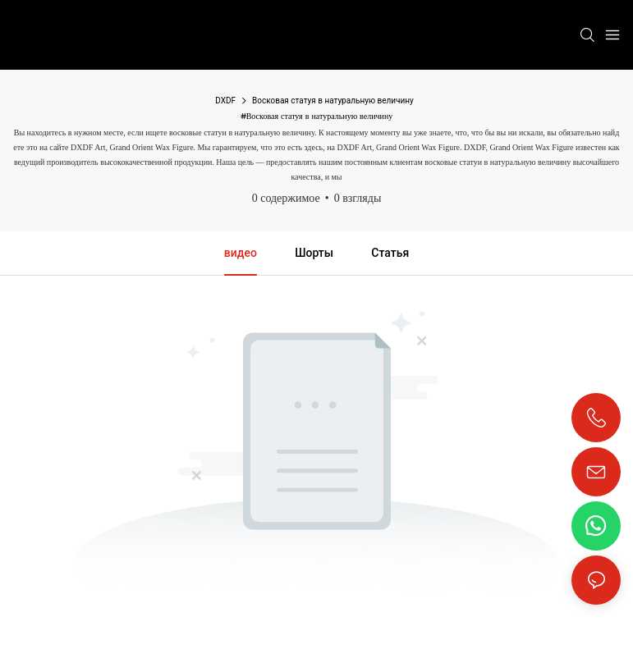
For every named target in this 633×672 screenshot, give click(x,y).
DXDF (225, 101)
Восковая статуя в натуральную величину (333, 101)
